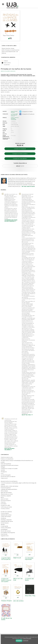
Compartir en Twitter (26, 112)
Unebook (5, 61)
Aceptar (19, 641)
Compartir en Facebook (27, 114)
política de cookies (27, 638)
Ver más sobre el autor (28, 186)
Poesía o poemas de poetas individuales (15, 118)
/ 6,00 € (20, 166)
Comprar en (20, 149)
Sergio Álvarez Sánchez (8, 71)
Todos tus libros (6, 63)
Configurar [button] (26, 641)
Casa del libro (6, 65)
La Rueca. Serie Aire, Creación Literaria (14, 115)
